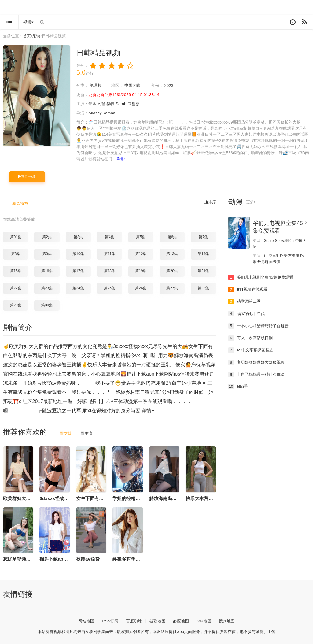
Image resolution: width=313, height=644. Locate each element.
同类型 (66, 433)
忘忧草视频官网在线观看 (28, 559)
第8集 (16, 254)
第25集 (110, 288)
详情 (217, 159)
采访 (39, 36)
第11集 (110, 254)
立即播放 (27, 176)
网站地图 (83, 620)
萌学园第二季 (245, 301)
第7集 (203, 237)
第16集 (47, 271)
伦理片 (97, 86)
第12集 (141, 254)
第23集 (47, 288)
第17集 (78, 271)
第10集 (78, 254)
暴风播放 (21, 203)
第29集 (16, 305)
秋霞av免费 (88, 559)
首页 (29, 36)
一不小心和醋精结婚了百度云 (260, 325)
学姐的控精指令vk (131, 498)
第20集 (172, 271)
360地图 (206, 620)
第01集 (16, 237)
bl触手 (239, 386)
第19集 (141, 271)
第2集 (47, 237)
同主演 (88, 433)
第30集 (47, 305)
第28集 (203, 288)
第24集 (78, 288)
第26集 (141, 288)
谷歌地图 (157, 620)
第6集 (172, 237)
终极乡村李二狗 (129, 559)
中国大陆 (136, 86)
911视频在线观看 (249, 289)
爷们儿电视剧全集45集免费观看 (263, 277)
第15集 (16, 271)
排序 (210, 202)
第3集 (78, 237)
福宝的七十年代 (248, 313)
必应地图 (182, 620)
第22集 (16, 288)
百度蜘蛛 (133, 620)
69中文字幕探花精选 (252, 350)
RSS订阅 (108, 620)
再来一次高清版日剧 (252, 338)
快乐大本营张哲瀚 (204, 498)
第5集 (141, 237)
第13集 (172, 254)
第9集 (47, 254)
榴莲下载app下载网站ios (65, 559)
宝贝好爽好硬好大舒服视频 (258, 362)
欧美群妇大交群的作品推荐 (31, 498)
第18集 (110, 271)
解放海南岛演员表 (168, 498)
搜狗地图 (230, 620)
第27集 (172, 288)
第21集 (203, 271)
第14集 (203, 254)
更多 (251, 202)
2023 (174, 86)
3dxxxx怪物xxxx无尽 (61, 498)
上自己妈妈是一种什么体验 (258, 374)
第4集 (110, 237)
